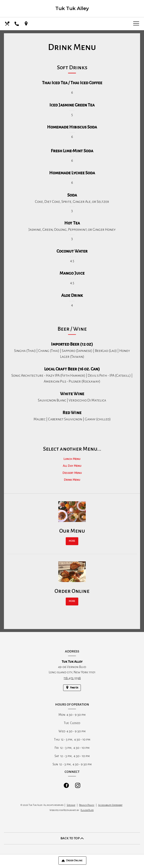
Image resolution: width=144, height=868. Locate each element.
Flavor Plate (87, 810)
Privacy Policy (87, 805)
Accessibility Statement (110, 805)
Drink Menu (72, 485)
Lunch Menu (72, 464)
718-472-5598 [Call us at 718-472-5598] (72, 678)
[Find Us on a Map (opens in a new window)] (26, 24)
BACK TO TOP (72, 838)
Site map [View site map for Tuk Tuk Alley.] (71, 805)
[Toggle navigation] (136, 24)
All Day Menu (72, 471)
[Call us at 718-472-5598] (17, 24)
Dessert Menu (72, 478)
